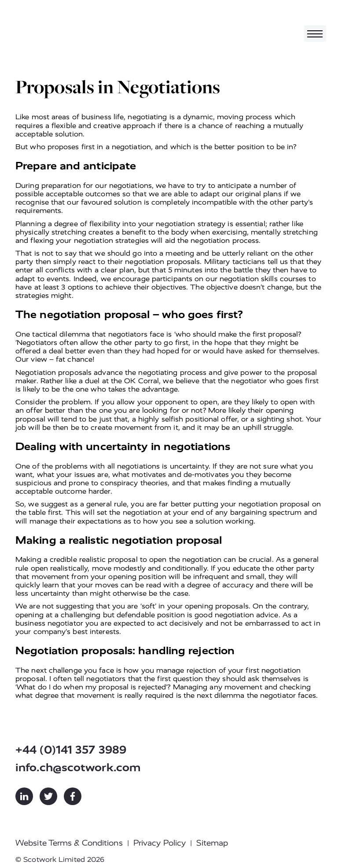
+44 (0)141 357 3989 (71, 750)
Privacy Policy (160, 843)
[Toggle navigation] (315, 34)
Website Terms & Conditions (69, 843)
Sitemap (212, 843)
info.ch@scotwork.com (78, 767)
